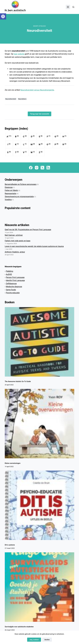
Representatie (10, 194)
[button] (3, 16)
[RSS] (48, 168)
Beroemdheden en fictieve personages (21, 184)
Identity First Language (15, 280)
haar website (19, 54)
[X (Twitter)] (42, 168)
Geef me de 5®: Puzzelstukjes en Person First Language (28, 230)
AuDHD (9, 274)
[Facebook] (31, 168)
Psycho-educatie (13, 293)
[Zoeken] (73, 7)
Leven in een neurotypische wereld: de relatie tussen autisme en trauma (34, 246)
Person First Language (15, 277)
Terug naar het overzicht (40, 114)
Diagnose (9, 187)
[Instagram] (37, 168)
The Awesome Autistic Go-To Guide (18, 381)
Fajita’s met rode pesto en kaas (18, 241)
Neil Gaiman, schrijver (14, 235)
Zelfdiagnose (11, 284)
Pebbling (10, 271)
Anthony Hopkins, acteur (15, 252)
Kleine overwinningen (13, 463)
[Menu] (68, 7)
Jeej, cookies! (34, 640)
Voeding (8, 200)
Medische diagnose (14, 287)
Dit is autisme (10, 545)
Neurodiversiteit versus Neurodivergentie (37, 90)
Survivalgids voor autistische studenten (19, 627)
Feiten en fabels (11, 190)
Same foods (11, 290)
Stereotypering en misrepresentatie (19, 197)
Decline (47, 640)
